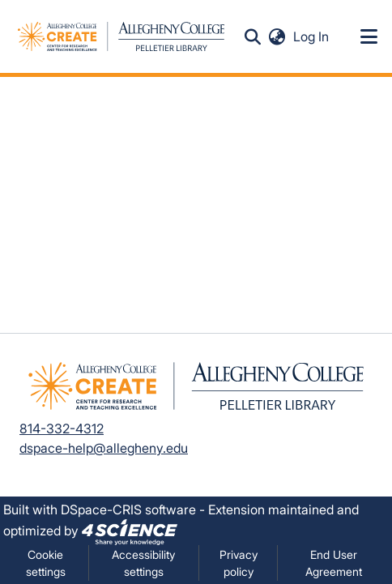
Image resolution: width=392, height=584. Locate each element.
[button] (253, 36)
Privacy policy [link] (239, 563)
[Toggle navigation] (369, 36)
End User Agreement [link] (334, 563)
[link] (130, 531)
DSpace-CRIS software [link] (128, 509)
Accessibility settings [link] (143, 563)
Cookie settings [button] (46, 563)
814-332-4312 (62, 428)
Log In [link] (312, 36)
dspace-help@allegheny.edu (104, 448)
